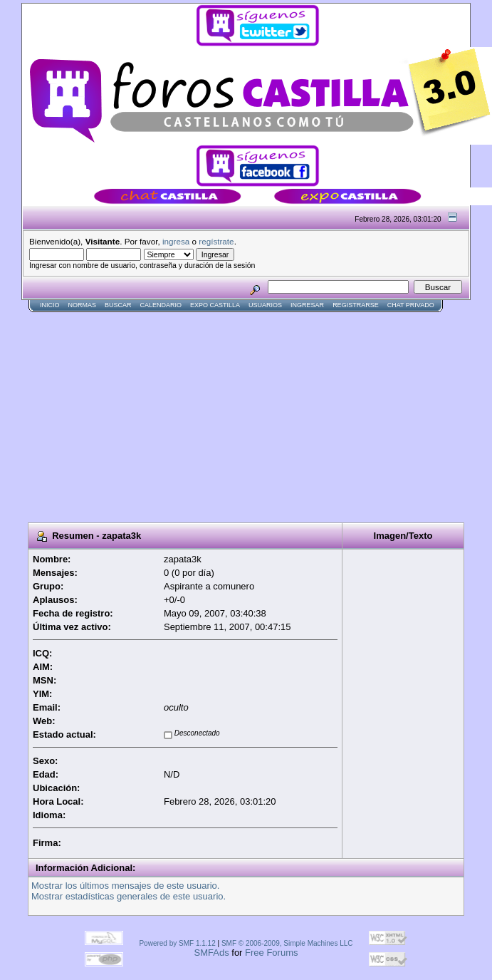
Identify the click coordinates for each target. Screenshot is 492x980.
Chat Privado (411, 305)
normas (83, 305)
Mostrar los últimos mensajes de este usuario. (125, 886)
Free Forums (271, 953)
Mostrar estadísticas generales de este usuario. (129, 896)
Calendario (161, 305)
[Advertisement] (188, 413)
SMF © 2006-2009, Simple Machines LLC (287, 943)
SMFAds (212, 953)
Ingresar (307, 305)
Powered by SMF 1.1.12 (177, 943)
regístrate (216, 241)
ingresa (176, 241)
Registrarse (356, 305)
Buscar (118, 305)
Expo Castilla (215, 305)
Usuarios (265, 305)
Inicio (50, 305)
